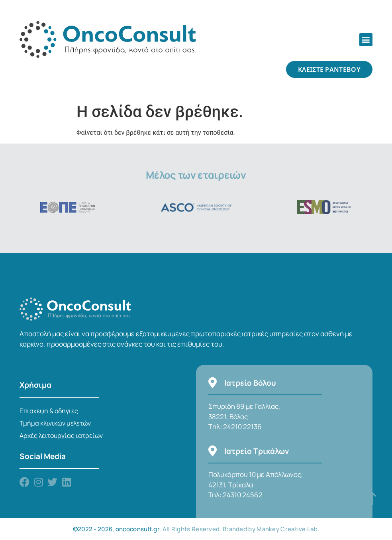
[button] (366, 40)
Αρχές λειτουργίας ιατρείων (61, 436)
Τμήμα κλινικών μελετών (55, 423)
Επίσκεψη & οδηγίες (49, 411)
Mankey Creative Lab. (288, 529)
